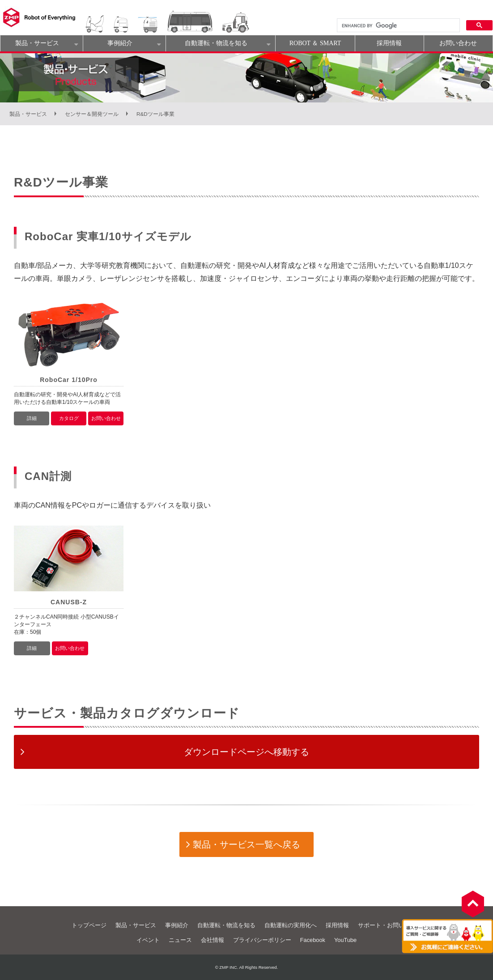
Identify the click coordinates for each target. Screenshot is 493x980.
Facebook (313, 940)
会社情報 (212, 940)
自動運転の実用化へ (291, 925)
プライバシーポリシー (262, 940)
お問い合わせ (458, 43)
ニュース (180, 940)
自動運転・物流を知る (216, 43)
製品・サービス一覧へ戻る (246, 844)
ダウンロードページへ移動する (246, 752)
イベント (148, 940)
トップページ (89, 925)
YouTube (345, 940)
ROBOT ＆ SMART (315, 43)
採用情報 (389, 43)
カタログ (69, 418)
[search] (397, 26)
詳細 (32, 418)
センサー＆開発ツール (92, 114)
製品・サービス (37, 43)
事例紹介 (120, 43)
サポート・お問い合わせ (390, 925)
